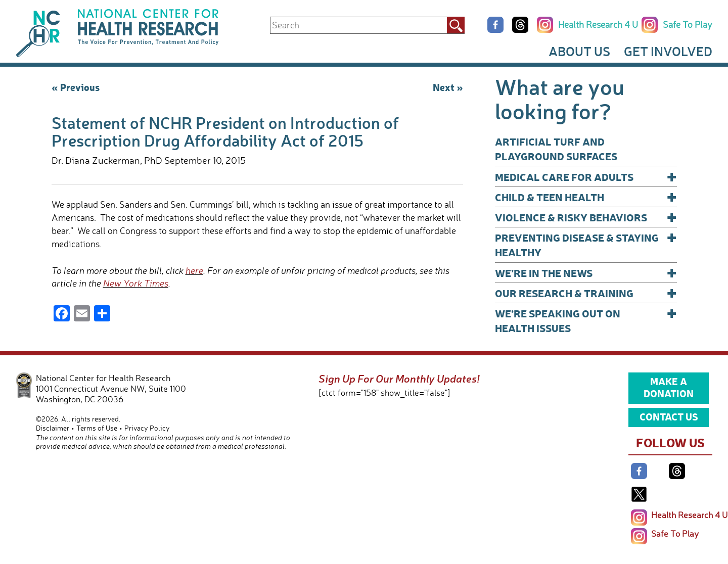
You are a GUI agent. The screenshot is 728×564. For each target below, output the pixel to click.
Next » (448, 87)
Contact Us (669, 416)
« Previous (76, 87)
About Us (579, 51)
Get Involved (668, 51)
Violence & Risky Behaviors (586, 217)
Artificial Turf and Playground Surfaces (556, 149)
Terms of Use (97, 428)
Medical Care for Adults (586, 177)
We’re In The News (586, 273)
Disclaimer (53, 428)
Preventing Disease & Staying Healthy (586, 244)
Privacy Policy (147, 428)
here (194, 270)
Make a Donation (669, 387)
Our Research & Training (586, 293)
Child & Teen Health (586, 197)
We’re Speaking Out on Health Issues (586, 320)
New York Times (136, 283)
